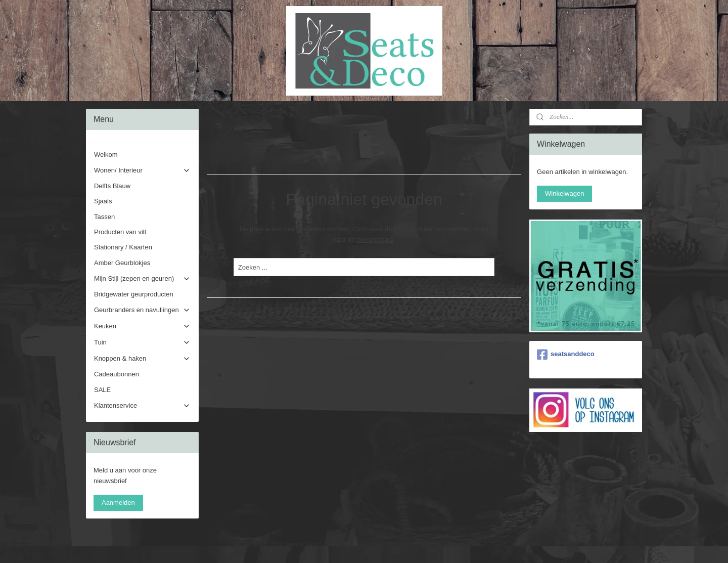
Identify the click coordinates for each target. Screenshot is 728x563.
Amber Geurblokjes (122, 263)
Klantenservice (142, 406)
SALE (102, 390)
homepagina (375, 240)
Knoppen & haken (142, 359)
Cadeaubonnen (117, 374)
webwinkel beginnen (384, 544)
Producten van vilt (120, 232)
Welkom (106, 155)
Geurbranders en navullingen (142, 310)
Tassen (104, 217)
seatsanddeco (566, 355)
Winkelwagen (564, 193)
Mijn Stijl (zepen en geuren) (142, 279)
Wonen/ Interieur (142, 170)
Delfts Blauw (112, 186)
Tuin (142, 342)
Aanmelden (118, 503)
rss (351, 544)
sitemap (333, 544)
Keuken (142, 326)
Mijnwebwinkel (462, 544)
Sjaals (103, 201)
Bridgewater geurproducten (134, 294)
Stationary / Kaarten (123, 247)
